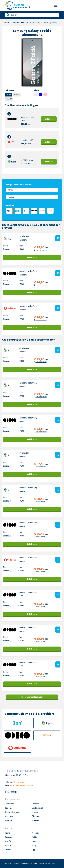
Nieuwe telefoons (13, 812)
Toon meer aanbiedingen (32, 697)
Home (7, 22)
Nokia (34, 837)
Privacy (35, 812)
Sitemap (35, 820)
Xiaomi (8, 850)
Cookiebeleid (37, 808)
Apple (8, 833)
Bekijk (49, 119)
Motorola (36, 833)
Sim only (9, 808)
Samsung (36, 22)
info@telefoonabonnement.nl (23, 785)
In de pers (9, 820)
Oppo (34, 850)
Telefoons (10, 804)
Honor (35, 841)
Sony (34, 845)
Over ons (9, 816)
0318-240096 (19, 782)
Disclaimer (36, 816)
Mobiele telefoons (21, 22)
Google (8, 845)
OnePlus (9, 841)
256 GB (8, 95)
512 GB (17, 95)
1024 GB (9, 99)
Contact (35, 804)
